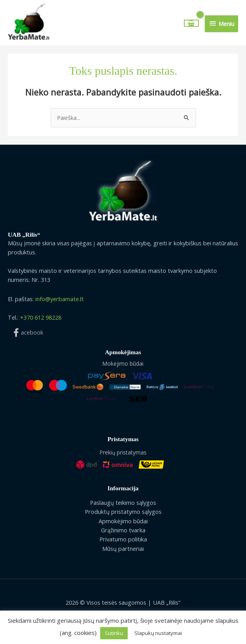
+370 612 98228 (41, 318)
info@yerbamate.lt (60, 300)
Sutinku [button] (114, 633)
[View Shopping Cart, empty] (192, 24)
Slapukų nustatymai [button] (158, 633)
